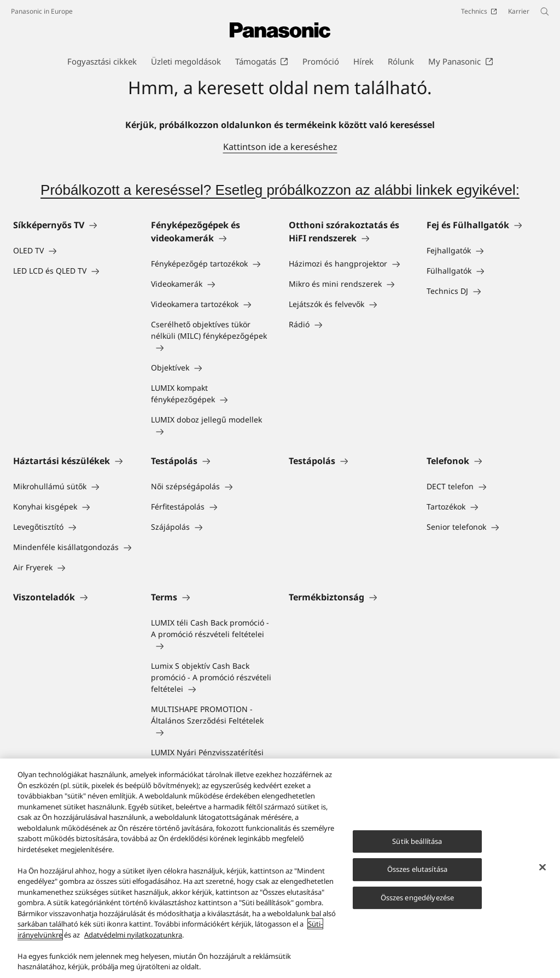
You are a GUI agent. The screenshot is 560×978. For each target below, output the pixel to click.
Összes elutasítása (417, 870)
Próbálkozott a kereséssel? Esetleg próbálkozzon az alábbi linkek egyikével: (280, 190)
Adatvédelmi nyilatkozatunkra (133, 935)
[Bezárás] (542, 867)
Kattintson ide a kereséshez (280, 147)
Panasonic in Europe (42, 11)
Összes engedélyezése (418, 898)
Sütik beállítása (417, 841)
